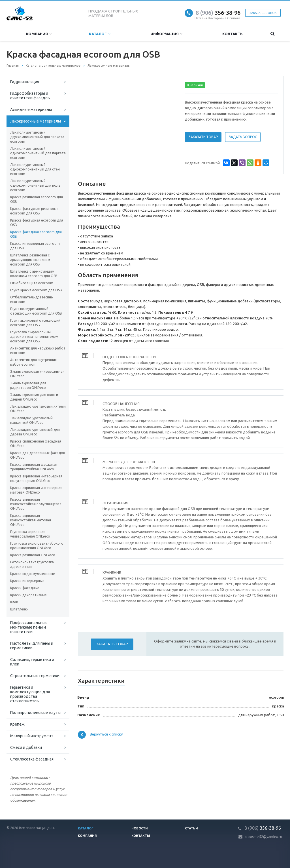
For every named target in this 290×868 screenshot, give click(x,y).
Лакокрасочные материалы (36, 121)
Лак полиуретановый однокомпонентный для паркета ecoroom (38, 153)
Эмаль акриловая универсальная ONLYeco (37, 374)
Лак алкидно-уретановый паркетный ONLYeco (31, 420)
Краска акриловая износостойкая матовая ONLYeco (31, 520)
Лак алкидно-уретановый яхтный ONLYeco (38, 409)
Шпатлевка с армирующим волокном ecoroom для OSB (34, 274)
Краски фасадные (25, 588)
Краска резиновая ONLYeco (33, 555)
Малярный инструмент (32, 736)
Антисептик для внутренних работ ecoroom (33, 362)
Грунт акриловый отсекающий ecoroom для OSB (35, 323)
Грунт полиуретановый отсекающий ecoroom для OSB (36, 311)
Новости (140, 828)
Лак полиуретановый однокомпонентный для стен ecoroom (35, 169)
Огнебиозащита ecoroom (32, 283)
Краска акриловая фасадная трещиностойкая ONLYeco (34, 467)
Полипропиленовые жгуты (35, 713)
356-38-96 (218, 13)
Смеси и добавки (26, 747)
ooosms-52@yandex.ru (264, 837)
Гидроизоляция (25, 82)
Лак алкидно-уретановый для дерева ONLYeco (35, 432)
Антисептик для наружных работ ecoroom (38, 350)
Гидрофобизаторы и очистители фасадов (30, 96)
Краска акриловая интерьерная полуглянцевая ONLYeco (36, 478)
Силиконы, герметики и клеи (32, 662)
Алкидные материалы (31, 109)
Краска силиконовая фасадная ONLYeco (36, 444)
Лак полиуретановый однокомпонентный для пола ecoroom (35, 185)
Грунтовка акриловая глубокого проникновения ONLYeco (37, 546)
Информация (166, 34)
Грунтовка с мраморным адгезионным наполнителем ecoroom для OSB (34, 337)
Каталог (100, 34)
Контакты (233, 34)
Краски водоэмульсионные (33, 574)
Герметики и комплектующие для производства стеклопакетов (30, 694)
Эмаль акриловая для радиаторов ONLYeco (28, 385)
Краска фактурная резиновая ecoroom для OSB (34, 211)
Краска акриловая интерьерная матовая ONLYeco (36, 490)
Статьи (191, 828)
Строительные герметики (35, 676)
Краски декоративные (28, 595)
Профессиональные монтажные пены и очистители (29, 627)
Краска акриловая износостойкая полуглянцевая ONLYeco (36, 504)
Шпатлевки (19, 609)
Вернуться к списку (100, 735)
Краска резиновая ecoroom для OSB (37, 199)
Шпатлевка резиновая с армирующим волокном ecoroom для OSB (30, 260)
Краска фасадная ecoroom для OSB (36, 234)
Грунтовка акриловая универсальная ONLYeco (30, 534)
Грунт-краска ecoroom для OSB (36, 290)
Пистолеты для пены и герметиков (32, 646)
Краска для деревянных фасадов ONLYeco (38, 455)
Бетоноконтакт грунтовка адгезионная (32, 564)
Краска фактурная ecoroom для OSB (37, 223)
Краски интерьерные (27, 581)
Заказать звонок (263, 13)
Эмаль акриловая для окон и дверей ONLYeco (34, 397)
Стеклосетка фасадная (32, 759)
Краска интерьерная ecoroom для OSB (35, 246)
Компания (39, 34)
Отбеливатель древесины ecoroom (32, 299)
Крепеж (17, 724)
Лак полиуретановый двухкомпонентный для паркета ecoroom (37, 137)
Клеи (14, 602)
